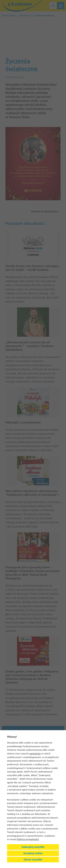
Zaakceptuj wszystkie (33, 847)
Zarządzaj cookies (33, 853)
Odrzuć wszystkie (33, 860)
